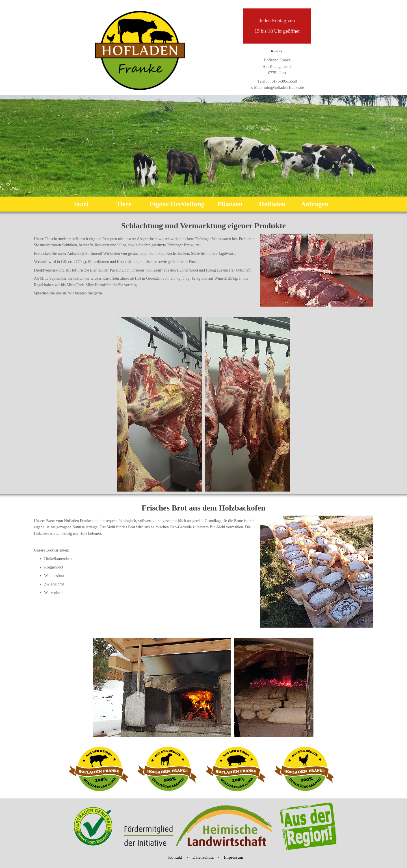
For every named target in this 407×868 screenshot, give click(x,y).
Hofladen (272, 204)
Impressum (233, 857)
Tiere (124, 204)
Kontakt (175, 857)
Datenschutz (203, 857)
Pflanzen (230, 204)
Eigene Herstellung (177, 204)
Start (81, 204)
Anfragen (315, 204)
